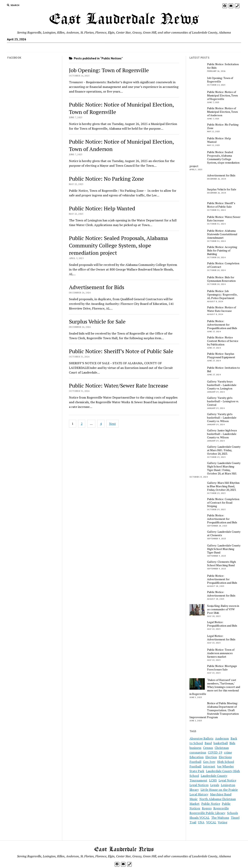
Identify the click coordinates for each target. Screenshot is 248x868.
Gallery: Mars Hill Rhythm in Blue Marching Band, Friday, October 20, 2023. (223, 486)
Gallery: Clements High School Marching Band (221, 564)
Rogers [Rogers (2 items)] (207, 808)
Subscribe (114, 48)
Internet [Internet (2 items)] (209, 766)
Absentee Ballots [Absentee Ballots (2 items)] (201, 738)
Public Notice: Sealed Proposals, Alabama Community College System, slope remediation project (118, 245)
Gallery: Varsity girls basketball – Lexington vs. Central (223, 401)
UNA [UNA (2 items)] (201, 822)
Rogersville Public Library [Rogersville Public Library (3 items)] (207, 813)
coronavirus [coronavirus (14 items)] (198, 752)
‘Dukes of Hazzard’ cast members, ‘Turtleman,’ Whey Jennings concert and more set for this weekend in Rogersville (215, 687)
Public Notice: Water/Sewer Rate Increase (119, 385)
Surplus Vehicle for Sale (97, 321)
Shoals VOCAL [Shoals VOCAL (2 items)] (199, 818)
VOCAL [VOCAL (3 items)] (211, 822)
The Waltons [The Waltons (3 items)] (220, 818)
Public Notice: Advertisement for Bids (221, 594)
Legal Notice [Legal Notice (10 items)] (227, 780)
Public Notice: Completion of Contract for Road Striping (223, 503)
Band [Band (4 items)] (208, 743)
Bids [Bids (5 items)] (232, 743)
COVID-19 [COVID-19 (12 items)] (215, 752)
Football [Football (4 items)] (195, 762)
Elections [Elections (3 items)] (225, 757)
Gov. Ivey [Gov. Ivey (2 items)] (209, 762)
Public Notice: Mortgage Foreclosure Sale (222, 668)
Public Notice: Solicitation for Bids (223, 66)
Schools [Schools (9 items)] (232, 813)
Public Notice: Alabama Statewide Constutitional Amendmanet (222, 234)
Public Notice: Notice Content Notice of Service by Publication (223, 341)
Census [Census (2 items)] (208, 748)
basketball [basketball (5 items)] (221, 743)
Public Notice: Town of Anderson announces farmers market (221, 653)
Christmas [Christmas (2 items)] (222, 748)
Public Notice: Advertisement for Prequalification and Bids (222, 325)
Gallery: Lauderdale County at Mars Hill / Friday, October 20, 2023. (224, 450)
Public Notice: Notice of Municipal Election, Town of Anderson (222, 112)
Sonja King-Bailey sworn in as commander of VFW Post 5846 (223, 609)
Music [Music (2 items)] (194, 799)
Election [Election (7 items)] (211, 757)
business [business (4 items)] (195, 748)
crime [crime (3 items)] (228, 752)
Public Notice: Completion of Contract (223, 265)
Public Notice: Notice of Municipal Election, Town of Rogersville (222, 95)
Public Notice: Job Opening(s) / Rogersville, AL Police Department (222, 295)
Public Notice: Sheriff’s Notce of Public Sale (121, 351)
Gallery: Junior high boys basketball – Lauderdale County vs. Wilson (222, 434)
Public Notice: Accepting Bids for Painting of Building (222, 251)
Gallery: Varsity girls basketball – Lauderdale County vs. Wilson (222, 418)
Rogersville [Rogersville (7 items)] (221, 808)
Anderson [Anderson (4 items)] (222, 738)
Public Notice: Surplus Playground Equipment (221, 356)
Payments (131, 48)
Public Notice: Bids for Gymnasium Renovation (221, 279)
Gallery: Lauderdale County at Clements (224, 533)
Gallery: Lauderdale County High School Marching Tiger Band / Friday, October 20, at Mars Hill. (224, 468)
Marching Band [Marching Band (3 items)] (221, 794)
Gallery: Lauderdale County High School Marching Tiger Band (224, 549)
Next (112, 424)
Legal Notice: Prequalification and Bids (222, 624)
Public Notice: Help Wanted (102, 208)
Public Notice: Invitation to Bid (223, 369)
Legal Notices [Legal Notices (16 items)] (199, 785)
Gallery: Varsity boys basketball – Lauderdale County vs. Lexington (222, 385)
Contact (148, 48)
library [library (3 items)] (194, 790)
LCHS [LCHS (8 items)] (213, 780)
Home (100, 48)
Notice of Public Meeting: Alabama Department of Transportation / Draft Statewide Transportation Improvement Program (214, 710)
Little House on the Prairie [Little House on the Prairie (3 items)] (219, 790)
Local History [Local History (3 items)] (199, 794)
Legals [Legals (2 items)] (215, 785)
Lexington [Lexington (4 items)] (228, 785)
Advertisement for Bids (97, 287)
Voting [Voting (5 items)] (223, 822)
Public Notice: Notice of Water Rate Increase (222, 309)
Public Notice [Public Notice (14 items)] (211, 804)
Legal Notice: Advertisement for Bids (221, 638)
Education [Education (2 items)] (197, 757)
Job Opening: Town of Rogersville (109, 70)
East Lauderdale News (124, 20)
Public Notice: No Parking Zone (106, 179)
